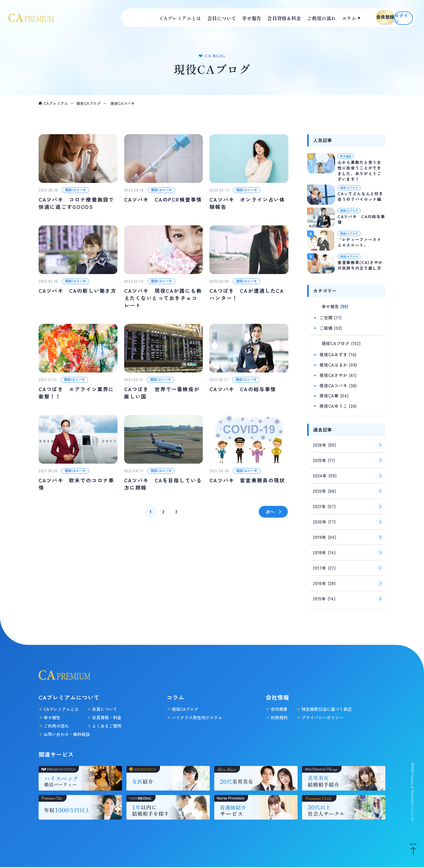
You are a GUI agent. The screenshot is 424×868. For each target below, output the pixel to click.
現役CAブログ (89, 103)
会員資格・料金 (107, 715)
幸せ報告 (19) (327, 306)
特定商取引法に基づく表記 (327, 707)
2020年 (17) (324, 519)
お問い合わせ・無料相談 (67, 732)
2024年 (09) (325, 473)
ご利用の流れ (56, 723)
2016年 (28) (324, 581)
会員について (105, 707)
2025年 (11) (324, 458)
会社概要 (279, 707)
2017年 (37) (324, 565)
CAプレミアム (56, 103)
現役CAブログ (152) (333, 341)
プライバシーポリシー (322, 715)
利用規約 (279, 715)
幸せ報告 (52, 715)
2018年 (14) (324, 550)
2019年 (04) (325, 535)
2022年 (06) (325, 488)
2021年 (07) (324, 504)
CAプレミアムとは (61, 707)
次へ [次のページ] (270, 512)
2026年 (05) (325, 442)
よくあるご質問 (107, 723)
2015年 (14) (324, 596)
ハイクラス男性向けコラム (197, 715)
